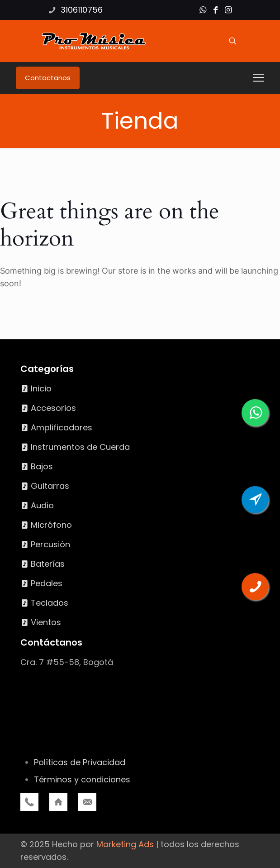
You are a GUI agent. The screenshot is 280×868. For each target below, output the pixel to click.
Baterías (48, 564)
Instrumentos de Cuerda (80, 447)
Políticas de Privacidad (80, 762)
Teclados (50, 603)
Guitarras (50, 486)
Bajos (42, 466)
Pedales (47, 583)
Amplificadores (62, 427)
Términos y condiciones (82, 779)
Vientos (46, 622)
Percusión (50, 544)
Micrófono (51, 525)
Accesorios (53, 408)
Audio (42, 505)
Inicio (41, 388)
